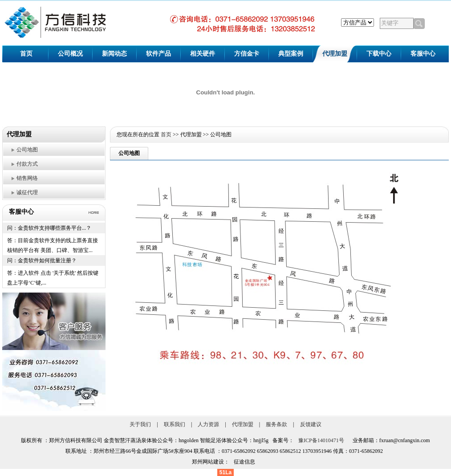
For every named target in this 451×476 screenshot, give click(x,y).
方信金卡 (247, 54)
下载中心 (379, 54)
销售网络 (27, 178)
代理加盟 (335, 54)
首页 (26, 54)
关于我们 (140, 424)
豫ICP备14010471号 (321, 440)
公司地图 (27, 150)
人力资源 (208, 424)
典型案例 (291, 54)
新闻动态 (114, 54)
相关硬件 (203, 54)
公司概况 (70, 54)
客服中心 (423, 54)
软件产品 (158, 54)
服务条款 (276, 424)
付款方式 (27, 164)
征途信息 (244, 462)
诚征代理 (27, 192)
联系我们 (175, 424)
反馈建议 (311, 424)
